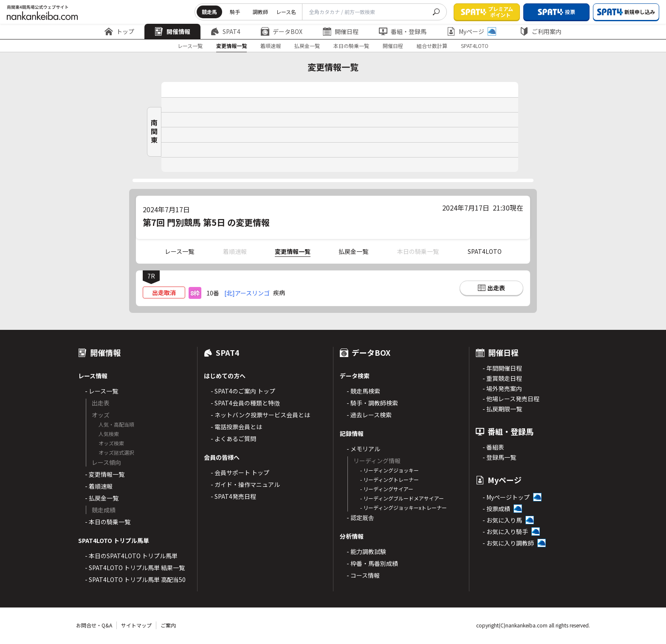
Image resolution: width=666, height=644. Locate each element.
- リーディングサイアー (387, 489)
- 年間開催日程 (502, 368)
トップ (119, 31)
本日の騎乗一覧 (351, 46)
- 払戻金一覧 (102, 498)
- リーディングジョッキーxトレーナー (404, 508)
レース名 (286, 12)
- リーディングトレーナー (389, 479)
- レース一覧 (102, 391)
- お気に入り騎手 (505, 532)
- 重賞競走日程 (502, 378)
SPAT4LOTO (475, 46)
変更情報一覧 (231, 46)
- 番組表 (493, 447)
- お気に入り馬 (502, 520)
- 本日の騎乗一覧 (108, 522)
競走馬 (209, 12)
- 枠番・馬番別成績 (372, 563)
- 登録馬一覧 (499, 457)
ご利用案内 (541, 31)
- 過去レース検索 (369, 415)
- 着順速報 (99, 486)
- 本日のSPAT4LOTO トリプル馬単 (131, 556)
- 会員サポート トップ (240, 472)
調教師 (260, 12)
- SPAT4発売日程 (233, 496)
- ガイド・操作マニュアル (245, 484)
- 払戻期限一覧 (502, 409)
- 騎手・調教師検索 (372, 403)
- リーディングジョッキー (389, 470)
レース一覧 (190, 46)
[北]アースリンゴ (247, 293)
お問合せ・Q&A (94, 625)
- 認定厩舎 (360, 517)
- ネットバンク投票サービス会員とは (260, 415)
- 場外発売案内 (502, 388)
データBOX (282, 31)
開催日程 (341, 31)
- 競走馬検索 (363, 391)
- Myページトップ (506, 497)
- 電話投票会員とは (236, 427)
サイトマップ (136, 625)
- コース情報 (363, 575)
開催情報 (172, 31)
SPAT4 (226, 31)
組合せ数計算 (432, 46)
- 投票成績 (496, 509)
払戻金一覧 (307, 46)
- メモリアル (363, 449)
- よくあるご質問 (233, 439)
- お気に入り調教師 (508, 543)
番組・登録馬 (403, 31)
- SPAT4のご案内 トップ (243, 391)
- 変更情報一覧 (105, 474)
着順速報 (271, 46)
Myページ (471, 31)
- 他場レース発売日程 (511, 399)
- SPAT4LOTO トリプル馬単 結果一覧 (135, 568)
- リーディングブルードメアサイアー (402, 498)
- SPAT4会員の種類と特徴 (245, 403)
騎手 (235, 12)
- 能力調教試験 (366, 551)
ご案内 (168, 625)
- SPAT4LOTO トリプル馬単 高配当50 (135, 579)
